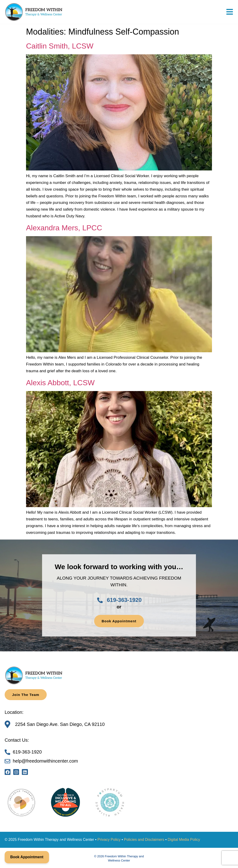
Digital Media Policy (184, 840)
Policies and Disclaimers (144, 840)
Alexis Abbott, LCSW (60, 383)
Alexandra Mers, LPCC (64, 228)
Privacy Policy (109, 840)
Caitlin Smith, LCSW (60, 46)
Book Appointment (27, 857)
